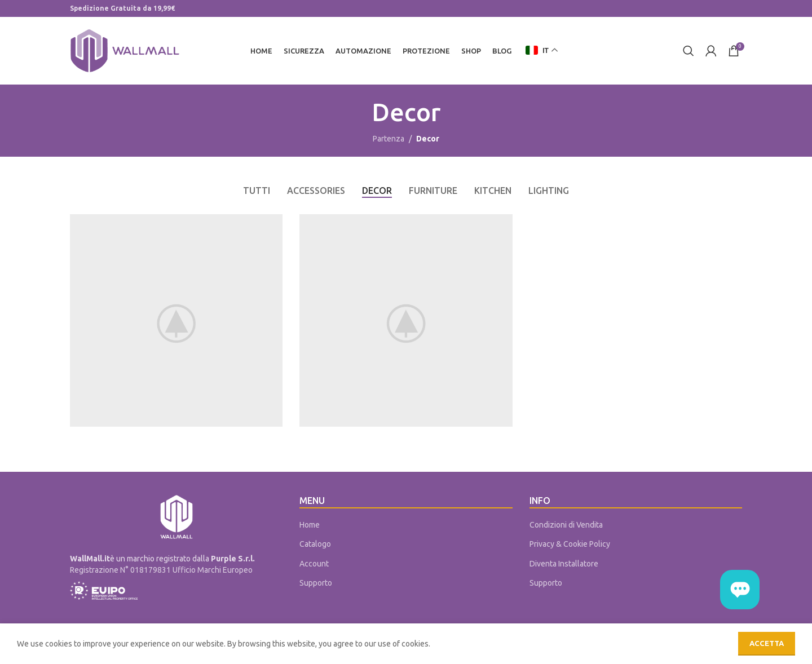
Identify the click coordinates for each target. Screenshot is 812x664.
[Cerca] (689, 51)
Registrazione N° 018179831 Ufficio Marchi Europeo (161, 570)
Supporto (316, 583)
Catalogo (315, 544)
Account (314, 564)
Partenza (389, 139)
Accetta (767, 643)
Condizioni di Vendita (566, 525)
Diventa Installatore (564, 564)
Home (310, 525)
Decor (428, 139)
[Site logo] (125, 50)
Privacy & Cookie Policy (570, 544)
